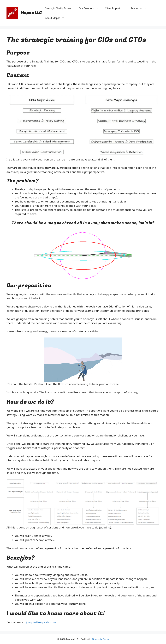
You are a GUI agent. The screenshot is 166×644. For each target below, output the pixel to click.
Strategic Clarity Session (59, 8)
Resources (140, 8)
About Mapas (56, 18)
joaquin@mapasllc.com (41, 622)
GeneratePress (100, 639)
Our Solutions (90, 8)
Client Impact (116, 8)
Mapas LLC (31, 13)
